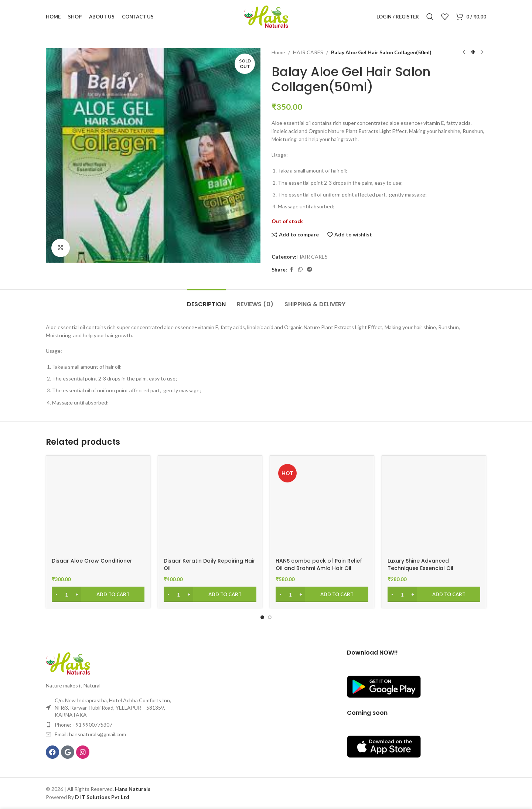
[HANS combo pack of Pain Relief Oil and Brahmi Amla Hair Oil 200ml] (322, 508)
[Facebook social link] (291, 269)
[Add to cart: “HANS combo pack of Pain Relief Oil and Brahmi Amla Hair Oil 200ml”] (322, 594)
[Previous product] (464, 52)
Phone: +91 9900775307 (83, 725)
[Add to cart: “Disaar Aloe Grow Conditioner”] (98, 594)
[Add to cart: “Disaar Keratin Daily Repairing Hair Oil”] (210, 594)
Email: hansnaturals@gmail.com (90, 734)
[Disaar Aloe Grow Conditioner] (98, 508)
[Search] (430, 17)
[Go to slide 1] (262, 617)
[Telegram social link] (310, 269)
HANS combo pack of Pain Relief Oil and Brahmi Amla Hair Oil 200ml (319, 568)
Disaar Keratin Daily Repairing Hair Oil (209, 564)
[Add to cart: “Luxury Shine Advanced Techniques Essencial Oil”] (434, 594)
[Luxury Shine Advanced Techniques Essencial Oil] (434, 508)
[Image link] (68, 663)
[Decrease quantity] (56, 594)
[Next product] (482, 52)
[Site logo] (266, 16)
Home (278, 52)
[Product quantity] (66, 594)
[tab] (206, 301)
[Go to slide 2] (270, 617)
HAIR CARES (308, 52)
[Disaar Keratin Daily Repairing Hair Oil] (210, 508)
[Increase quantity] (77, 594)
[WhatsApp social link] (300, 269)
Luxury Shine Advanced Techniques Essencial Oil (420, 564)
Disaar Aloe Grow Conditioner (92, 561)
